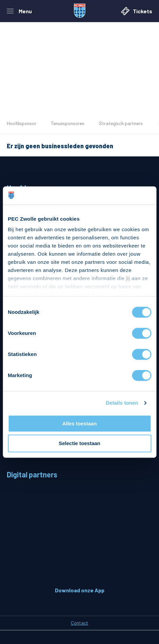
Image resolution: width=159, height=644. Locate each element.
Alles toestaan (80, 423)
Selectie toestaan (79, 444)
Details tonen (122, 403)
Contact (79, 623)
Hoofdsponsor (22, 123)
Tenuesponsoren (68, 123)
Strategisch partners (121, 123)
